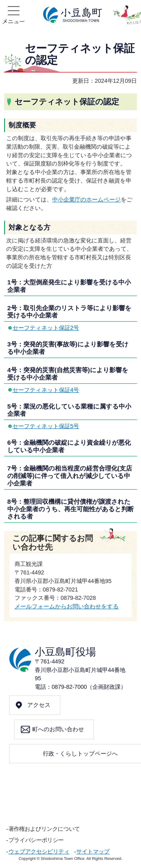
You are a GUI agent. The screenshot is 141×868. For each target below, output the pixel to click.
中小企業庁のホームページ (87, 199)
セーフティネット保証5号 (46, 426)
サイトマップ (93, 851)
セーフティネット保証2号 (46, 328)
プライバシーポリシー (36, 840)
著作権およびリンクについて (44, 829)
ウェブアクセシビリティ (39, 851)
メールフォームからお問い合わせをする (67, 606)
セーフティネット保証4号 (46, 390)
